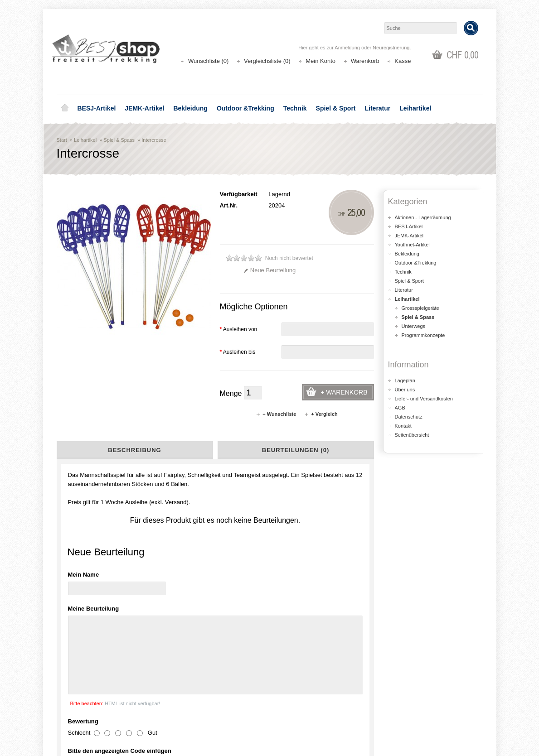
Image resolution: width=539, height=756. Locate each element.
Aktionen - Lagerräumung (423, 217)
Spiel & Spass (119, 140)
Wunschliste (297, 708)
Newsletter (295, 717)
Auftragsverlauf (301, 699)
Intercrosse (154, 140)
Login (288, 690)
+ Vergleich (321, 414)
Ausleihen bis (238, 352)
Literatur (378, 108)
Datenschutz (409, 417)
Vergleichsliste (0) (267, 61)
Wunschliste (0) (208, 61)
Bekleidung (190, 108)
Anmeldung (347, 48)
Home (65, 108)
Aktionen (184, 690)
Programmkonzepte (423, 335)
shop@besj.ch (238, 613)
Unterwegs (414, 326)
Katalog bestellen (413, 699)
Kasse (403, 61)
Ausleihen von (239, 329)
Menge (231, 393)
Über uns (405, 390)
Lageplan (405, 380)
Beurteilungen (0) (296, 450)
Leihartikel (415, 108)
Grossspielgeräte (420, 308)
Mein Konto (320, 61)
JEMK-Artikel (144, 108)
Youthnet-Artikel (412, 245)
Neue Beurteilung (269, 270)
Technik (295, 108)
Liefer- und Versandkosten (424, 399)
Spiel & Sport (336, 108)
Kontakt (403, 426)
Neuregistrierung (391, 48)
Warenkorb (365, 61)
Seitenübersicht (412, 435)
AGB (400, 408)
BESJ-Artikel (97, 108)
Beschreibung (134, 450)
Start (62, 140)
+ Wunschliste (276, 414)
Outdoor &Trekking (245, 108)
